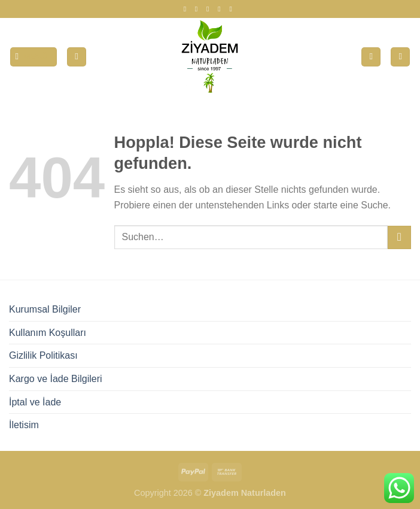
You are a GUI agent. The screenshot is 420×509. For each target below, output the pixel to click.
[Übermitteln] (399, 237)
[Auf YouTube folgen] (233, 9)
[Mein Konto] (77, 57)
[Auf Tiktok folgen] (210, 9)
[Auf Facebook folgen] (187, 9)
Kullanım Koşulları (48, 333)
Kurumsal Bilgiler (45, 309)
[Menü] (34, 57)
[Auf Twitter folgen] (221, 9)
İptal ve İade (35, 402)
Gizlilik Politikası (43, 355)
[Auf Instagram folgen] (199, 9)
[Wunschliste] (371, 57)
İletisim (24, 425)
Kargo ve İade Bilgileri (56, 379)
